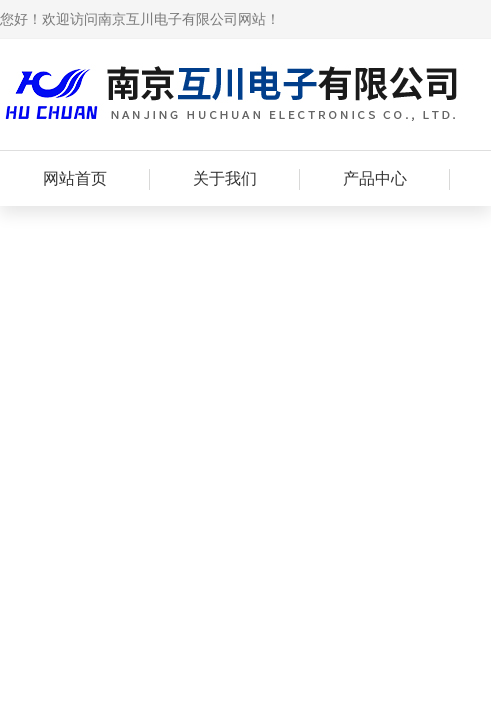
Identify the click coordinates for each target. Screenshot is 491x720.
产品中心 (375, 178)
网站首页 (75, 178)
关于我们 (225, 178)
